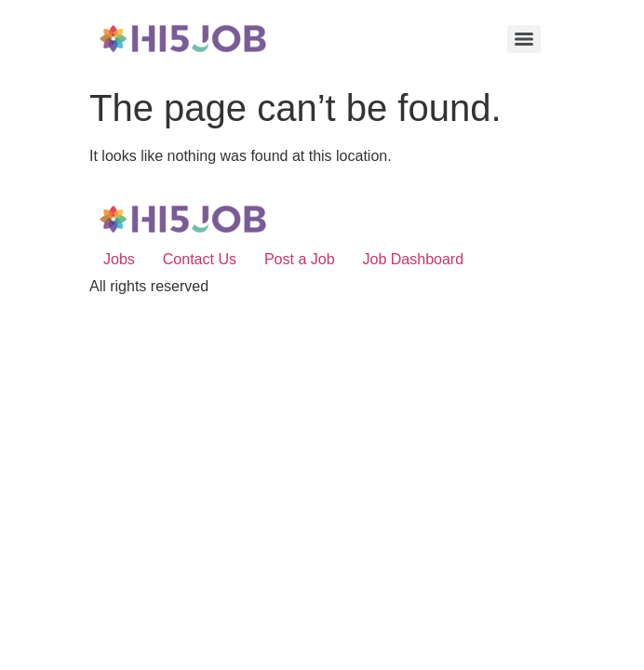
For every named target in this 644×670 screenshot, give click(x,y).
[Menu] (524, 39)
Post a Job (300, 259)
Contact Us (200, 259)
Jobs (119, 259)
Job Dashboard (414, 259)
